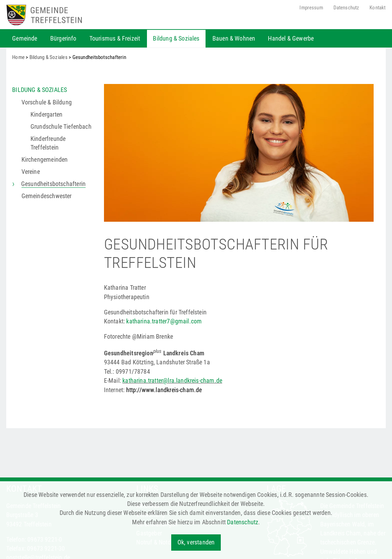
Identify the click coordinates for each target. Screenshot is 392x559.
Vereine (31, 172)
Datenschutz (346, 8)
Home (18, 57)
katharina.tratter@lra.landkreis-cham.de (172, 381)
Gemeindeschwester (47, 196)
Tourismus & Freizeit (115, 39)
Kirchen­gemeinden (45, 160)
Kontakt (377, 8)
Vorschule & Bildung (47, 102)
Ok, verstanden (196, 542)
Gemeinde (25, 39)
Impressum (311, 8)
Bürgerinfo (63, 39)
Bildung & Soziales (176, 39)
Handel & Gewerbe (291, 39)
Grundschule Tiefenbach (61, 127)
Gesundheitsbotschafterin (54, 184)
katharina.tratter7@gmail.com (164, 321)
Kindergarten (46, 115)
